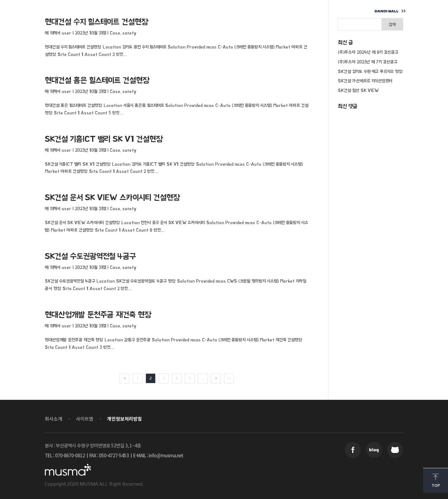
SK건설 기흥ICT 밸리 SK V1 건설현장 (104, 139)
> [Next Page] (216, 378)
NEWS (211, 11)
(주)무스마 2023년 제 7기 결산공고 (368, 62)
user (66, 33)
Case (115, 33)
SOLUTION (167, 11)
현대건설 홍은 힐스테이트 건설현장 (97, 80)
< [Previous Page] (125, 378)
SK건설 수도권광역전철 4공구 (90, 256)
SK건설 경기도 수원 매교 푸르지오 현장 (370, 71)
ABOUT (122, 11)
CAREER (252, 11)
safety (129, 33)
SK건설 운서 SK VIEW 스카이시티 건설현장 (113, 198)
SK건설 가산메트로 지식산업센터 (365, 81)
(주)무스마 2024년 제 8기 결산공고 (368, 52)
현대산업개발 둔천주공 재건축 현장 (98, 315)
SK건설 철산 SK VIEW (358, 90)
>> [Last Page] (229, 378)
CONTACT (297, 11)
